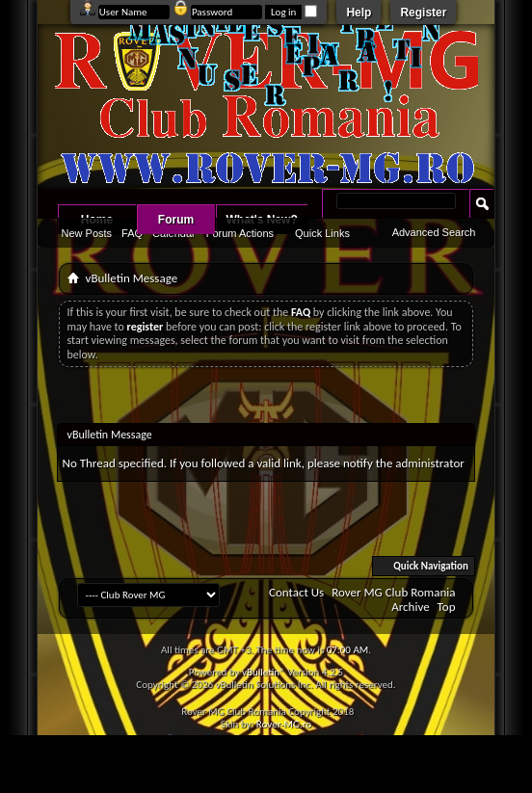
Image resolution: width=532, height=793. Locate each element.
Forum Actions (240, 233)
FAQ (132, 233)
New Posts (87, 233)
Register (423, 13)
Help (359, 13)
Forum (176, 220)
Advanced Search (434, 232)
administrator (430, 463)
